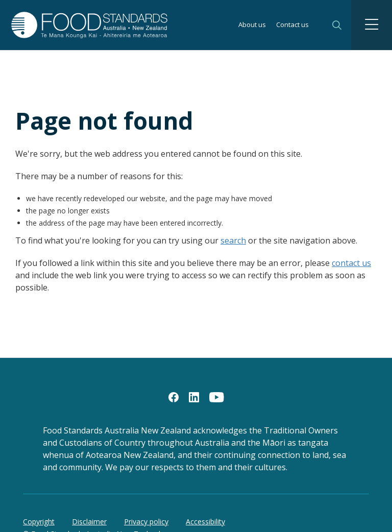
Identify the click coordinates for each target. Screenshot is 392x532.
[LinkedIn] (194, 397)
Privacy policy (146, 522)
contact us (351, 263)
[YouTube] (217, 397)
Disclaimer (89, 522)
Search (337, 25)
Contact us (292, 25)
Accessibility (205, 522)
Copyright (39, 522)
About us (252, 25)
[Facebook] (174, 397)
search (233, 240)
